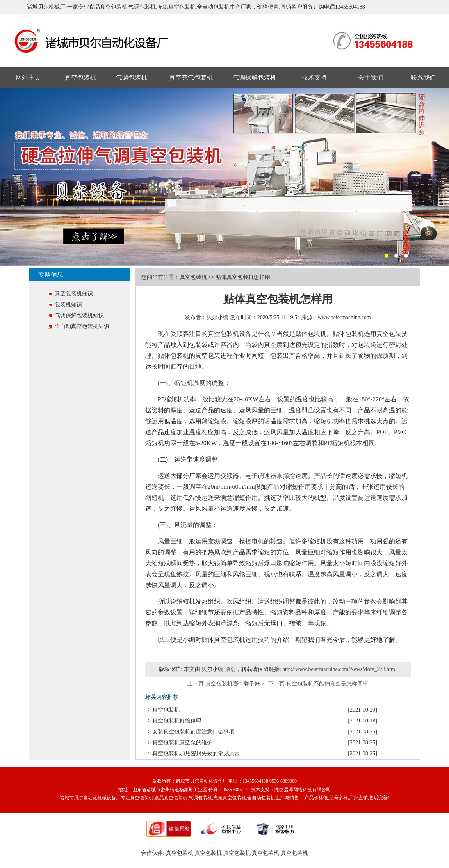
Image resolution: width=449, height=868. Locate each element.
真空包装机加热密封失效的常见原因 (196, 754)
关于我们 (371, 77)
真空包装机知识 (74, 294)
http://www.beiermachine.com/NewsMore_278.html (339, 669)
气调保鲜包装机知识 (79, 315)
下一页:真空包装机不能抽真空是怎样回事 (318, 684)
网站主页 (28, 77)
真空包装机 (80, 77)
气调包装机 (132, 77)
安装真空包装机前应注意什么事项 (193, 732)
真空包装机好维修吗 (177, 721)
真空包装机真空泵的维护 (182, 743)
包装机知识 (68, 304)
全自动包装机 (261, 798)
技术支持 (314, 77)
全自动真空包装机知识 (82, 326)
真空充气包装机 (191, 77)
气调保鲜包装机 (255, 77)
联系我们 (423, 77)
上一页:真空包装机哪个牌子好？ (227, 684)
